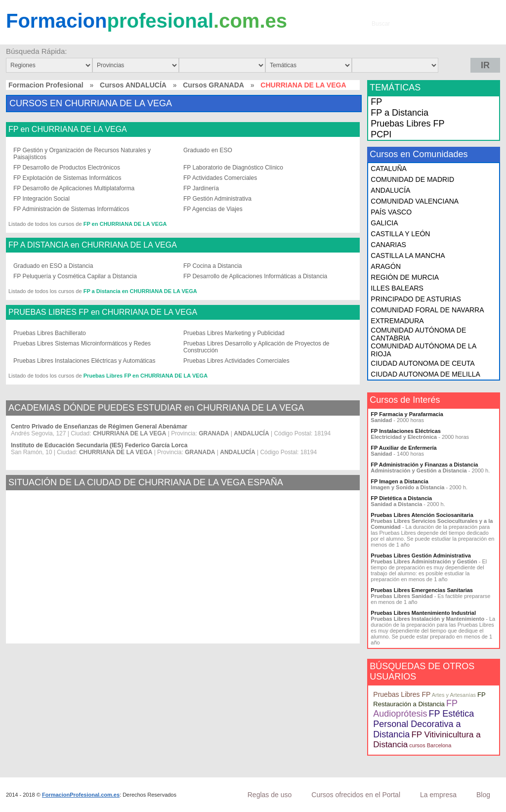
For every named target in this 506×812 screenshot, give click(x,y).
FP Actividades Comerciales (220, 178)
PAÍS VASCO (391, 212)
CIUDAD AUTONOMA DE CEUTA (422, 363)
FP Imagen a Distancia (400, 481)
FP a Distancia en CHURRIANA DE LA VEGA (140, 291)
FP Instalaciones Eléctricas (406, 431)
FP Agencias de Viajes (213, 209)
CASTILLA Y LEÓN (400, 234)
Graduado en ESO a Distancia (53, 266)
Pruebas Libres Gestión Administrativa (421, 556)
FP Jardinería (201, 188)
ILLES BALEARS (397, 288)
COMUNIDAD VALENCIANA (415, 201)
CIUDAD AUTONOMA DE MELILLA (425, 374)
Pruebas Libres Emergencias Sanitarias (422, 590)
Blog (483, 795)
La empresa (438, 795)
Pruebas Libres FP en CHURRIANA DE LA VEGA (146, 376)
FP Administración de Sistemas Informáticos (71, 209)
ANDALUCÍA (390, 190)
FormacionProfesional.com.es (81, 795)
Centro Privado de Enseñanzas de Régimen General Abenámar (99, 427)
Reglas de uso (270, 795)
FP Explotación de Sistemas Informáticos (67, 178)
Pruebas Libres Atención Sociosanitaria (422, 515)
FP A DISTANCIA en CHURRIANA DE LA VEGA (93, 245)
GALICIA (384, 223)
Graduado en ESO (208, 150)
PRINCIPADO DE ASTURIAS (416, 299)
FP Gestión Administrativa (217, 199)
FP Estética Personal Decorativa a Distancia (423, 724)
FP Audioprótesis (415, 708)
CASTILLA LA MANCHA (408, 256)
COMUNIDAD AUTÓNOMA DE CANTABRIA (418, 334)
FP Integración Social (42, 199)
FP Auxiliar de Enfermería (403, 448)
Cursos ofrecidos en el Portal (356, 795)
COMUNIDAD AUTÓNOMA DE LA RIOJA (423, 350)
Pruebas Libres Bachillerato (50, 333)
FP (376, 102)
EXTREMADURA (397, 321)
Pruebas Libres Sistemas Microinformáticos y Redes (82, 343)
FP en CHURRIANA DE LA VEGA (68, 129)
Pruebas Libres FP (407, 124)
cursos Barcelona (430, 745)
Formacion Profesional (46, 85)
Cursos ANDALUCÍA (133, 85)
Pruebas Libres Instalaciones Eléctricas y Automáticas (84, 361)
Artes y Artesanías (454, 695)
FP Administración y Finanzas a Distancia (424, 465)
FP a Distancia (400, 113)
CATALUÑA (389, 169)
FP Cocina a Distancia (213, 266)
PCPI (381, 134)
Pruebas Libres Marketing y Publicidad (234, 333)
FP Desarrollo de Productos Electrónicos (67, 168)
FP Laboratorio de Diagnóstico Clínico (233, 168)
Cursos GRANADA (213, 85)
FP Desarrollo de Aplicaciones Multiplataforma (74, 188)
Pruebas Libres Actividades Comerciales (236, 361)
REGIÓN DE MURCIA (405, 277)
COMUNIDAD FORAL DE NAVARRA (427, 310)
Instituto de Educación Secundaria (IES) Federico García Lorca (99, 445)
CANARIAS (388, 245)
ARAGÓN (386, 266)
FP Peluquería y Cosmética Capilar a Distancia (75, 276)
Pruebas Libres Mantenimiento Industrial (423, 613)
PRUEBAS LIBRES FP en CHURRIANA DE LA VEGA (103, 312)
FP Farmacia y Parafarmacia (407, 414)
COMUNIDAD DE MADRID (412, 179)
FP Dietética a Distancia (401, 498)
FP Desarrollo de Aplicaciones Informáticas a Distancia (255, 276)
